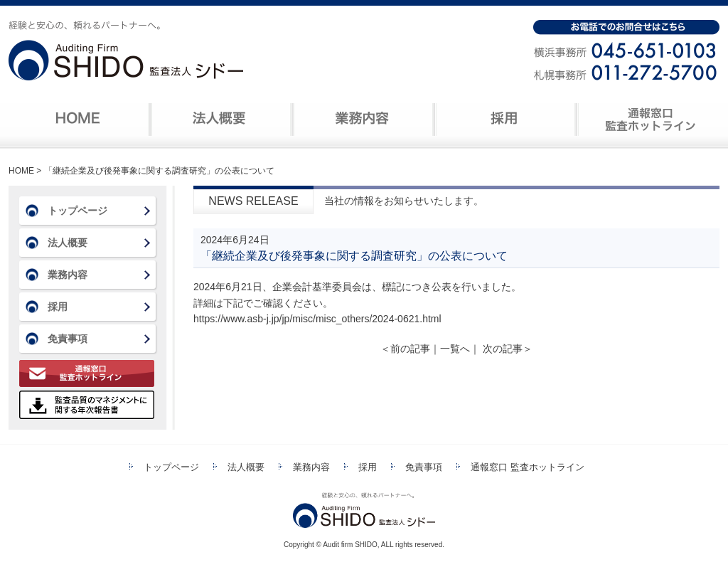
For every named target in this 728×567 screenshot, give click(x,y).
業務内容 (361, 120)
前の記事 (405, 349)
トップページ (77, 211)
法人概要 (219, 120)
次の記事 (508, 349)
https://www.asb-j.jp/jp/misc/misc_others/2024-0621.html (317, 319)
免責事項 (68, 339)
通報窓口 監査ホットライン (87, 373)
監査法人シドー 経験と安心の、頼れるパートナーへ (126, 52)
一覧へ (455, 349)
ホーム (78, 120)
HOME (21, 171)
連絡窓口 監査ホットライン (647, 120)
